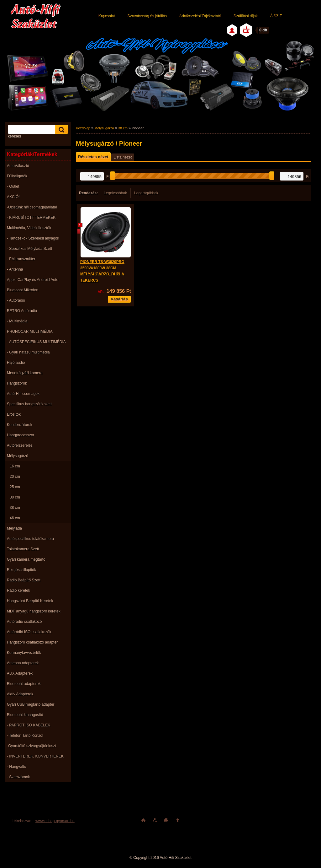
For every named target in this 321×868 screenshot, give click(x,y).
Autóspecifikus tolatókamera (30, 539)
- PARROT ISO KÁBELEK (29, 725)
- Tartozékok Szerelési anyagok (33, 238)
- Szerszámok (18, 777)
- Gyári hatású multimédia (28, 352)
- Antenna (15, 269)
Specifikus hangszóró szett (29, 404)
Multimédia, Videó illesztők (29, 228)
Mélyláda (14, 528)
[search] (61, 129)
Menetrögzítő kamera (25, 373)
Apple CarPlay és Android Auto (33, 280)
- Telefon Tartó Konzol (25, 736)
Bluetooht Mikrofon (23, 290)
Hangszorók (17, 383)
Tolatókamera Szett (23, 549)
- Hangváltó (16, 767)
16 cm (15, 466)
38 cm (15, 508)
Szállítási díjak (245, 16)
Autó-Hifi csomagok (23, 394)
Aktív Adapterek (20, 694)
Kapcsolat (106, 16)
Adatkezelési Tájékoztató (200, 16)
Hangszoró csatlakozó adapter (32, 642)
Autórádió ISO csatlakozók (29, 632)
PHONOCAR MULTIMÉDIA (30, 332)
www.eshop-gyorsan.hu (55, 821)
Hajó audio (16, 363)
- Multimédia (17, 321)
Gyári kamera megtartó (26, 559)
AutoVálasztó (18, 166)
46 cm (15, 518)
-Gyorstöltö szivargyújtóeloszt (32, 746)
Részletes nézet (93, 157)
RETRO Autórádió (22, 311)
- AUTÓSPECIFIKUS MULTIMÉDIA (36, 342)
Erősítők (14, 414)
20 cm (15, 477)
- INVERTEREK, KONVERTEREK (35, 756)
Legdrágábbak (146, 193)
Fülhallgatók (17, 176)
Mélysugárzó (18, 456)
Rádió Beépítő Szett (24, 580)
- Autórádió (16, 300)
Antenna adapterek (23, 663)
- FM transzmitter (21, 259)
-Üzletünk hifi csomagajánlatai (32, 207)
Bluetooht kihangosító (25, 715)
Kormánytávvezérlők (24, 653)
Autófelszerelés (20, 445)
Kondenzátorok (20, 425)
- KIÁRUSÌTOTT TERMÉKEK (31, 218)
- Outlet (13, 186)
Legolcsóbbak (115, 193)
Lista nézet (123, 157)
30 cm (15, 497)
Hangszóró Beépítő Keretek (30, 601)
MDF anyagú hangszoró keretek (34, 611)
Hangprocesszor (21, 435)
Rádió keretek (18, 590)
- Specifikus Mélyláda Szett (29, 249)
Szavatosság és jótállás (147, 16)
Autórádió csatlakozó (24, 622)
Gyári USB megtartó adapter (31, 704)
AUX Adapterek (20, 673)
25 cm (15, 487)
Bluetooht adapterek (24, 684)
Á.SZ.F (276, 16)
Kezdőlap (83, 128)
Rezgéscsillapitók (21, 570)
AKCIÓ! (13, 197)
